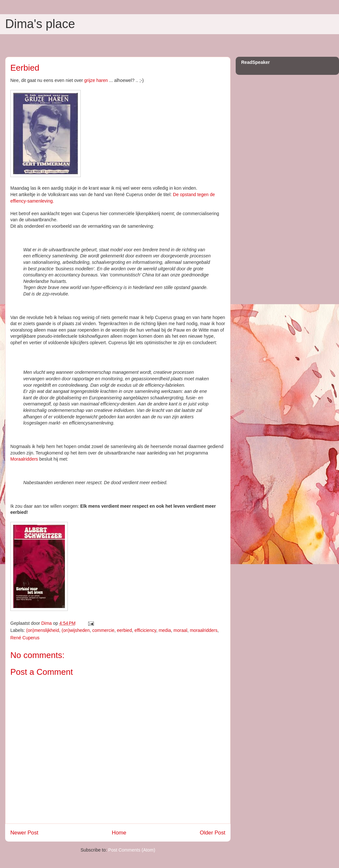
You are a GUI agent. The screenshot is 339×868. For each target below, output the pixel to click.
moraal (180, 630)
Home (119, 833)
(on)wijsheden (76, 630)
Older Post (213, 833)
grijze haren (96, 80)
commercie (103, 630)
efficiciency (145, 630)
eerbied (124, 630)
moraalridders (204, 630)
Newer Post (24, 833)
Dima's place (40, 24)
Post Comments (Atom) (132, 850)
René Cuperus (25, 638)
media (165, 630)
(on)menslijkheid (43, 630)
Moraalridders (24, 459)
